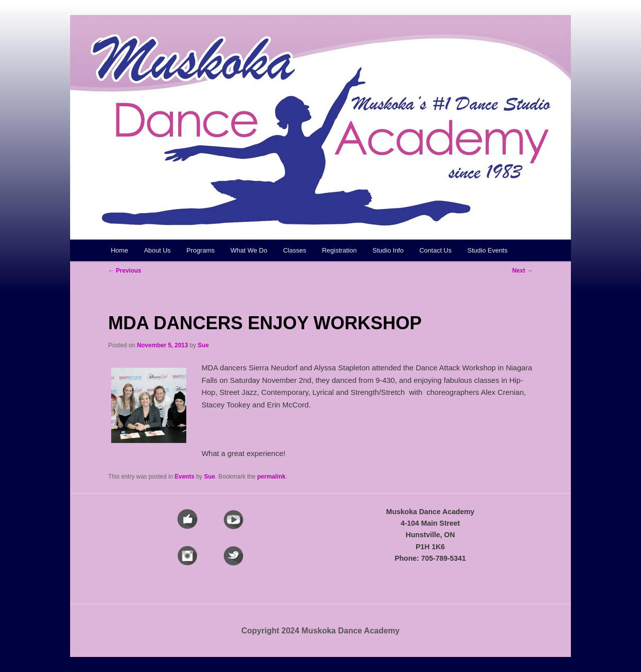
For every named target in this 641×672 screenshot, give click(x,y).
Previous (125, 271)
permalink (272, 477)
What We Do (249, 250)
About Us (157, 250)
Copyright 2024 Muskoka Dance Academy (320, 631)
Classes (294, 250)
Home (119, 250)
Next (523, 271)
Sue (203, 345)
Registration (339, 250)
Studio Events (487, 250)
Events (185, 477)
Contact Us (435, 250)
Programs (200, 250)
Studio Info (388, 250)
